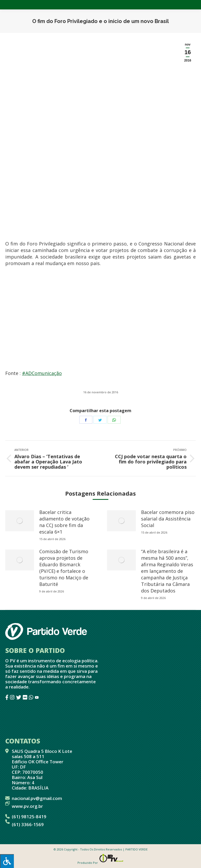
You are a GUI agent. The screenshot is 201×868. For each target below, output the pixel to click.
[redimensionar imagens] (20, 521)
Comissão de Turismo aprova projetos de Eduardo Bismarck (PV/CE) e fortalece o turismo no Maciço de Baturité (64, 568)
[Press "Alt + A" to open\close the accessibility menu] (7, 861)
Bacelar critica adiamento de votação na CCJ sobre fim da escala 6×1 (64, 522)
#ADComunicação (42, 373)
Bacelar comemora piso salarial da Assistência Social (168, 519)
